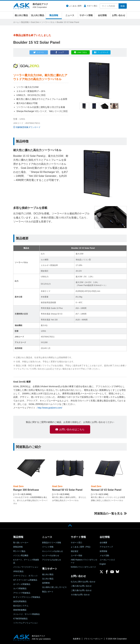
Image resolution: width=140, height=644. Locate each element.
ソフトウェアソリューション (26, 623)
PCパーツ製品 (19, 551)
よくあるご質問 (75, 6)
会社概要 (103, 543)
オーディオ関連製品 (22, 584)
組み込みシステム (21, 606)
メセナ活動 (104, 556)
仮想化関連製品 (20, 601)
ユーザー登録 (76, 556)
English (103, 564)
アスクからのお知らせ (52, 560)
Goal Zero (35, 22)
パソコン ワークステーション (26, 567)
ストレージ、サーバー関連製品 (26, 614)
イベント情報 (48, 547)
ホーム (16, 22)
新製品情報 (18, 547)
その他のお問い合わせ (80, 595)
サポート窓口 (92, 6)
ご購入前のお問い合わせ (81, 586)
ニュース (70, 15)
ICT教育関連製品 (20, 619)
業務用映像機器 (20, 610)
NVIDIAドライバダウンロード (83, 567)
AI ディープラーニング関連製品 (27, 597)
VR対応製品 (18, 571)
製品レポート (48, 592)
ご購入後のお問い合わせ (81, 590)
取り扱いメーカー (21, 543)
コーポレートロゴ (107, 560)
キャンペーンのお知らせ (52, 551)
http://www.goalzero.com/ (50, 408)
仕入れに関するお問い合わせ (83, 582)
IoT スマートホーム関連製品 (25, 580)
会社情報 (102, 15)
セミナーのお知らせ (51, 556)
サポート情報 (86, 15)
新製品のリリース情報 (52, 543)
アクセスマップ (106, 547)
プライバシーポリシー (93, 639)
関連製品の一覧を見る (108, 514)
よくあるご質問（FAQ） (81, 547)
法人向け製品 (38, 15)
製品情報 (54, 15)
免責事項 (77, 639)
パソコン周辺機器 (21, 556)
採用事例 (46, 583)
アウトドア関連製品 (22, 593)
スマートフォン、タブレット (26, 576)
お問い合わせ (119, 15)
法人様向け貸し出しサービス (54, 587)
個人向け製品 (21, 15)
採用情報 (103, 551)
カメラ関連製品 (20, 588)
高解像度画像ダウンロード (28, 127)
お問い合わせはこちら (72, 432)
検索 (123, 6)
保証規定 (75, 551)
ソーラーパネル (48, 22)
